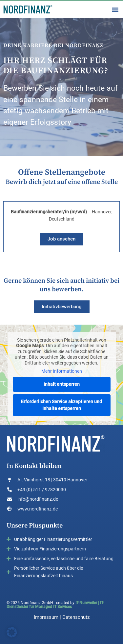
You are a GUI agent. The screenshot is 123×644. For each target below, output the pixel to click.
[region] (61, 87)
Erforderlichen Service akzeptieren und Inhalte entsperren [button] (61, 405)
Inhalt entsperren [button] (62, 384)
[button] (115, 9)
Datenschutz (76, 617)
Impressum (46, 617)
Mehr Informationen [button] (62, 371)
